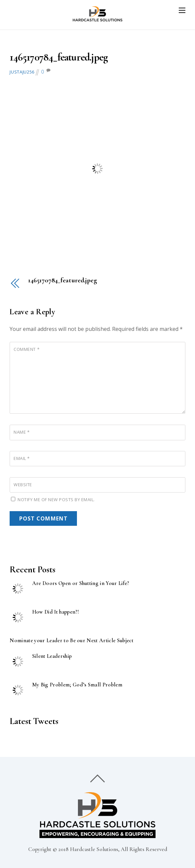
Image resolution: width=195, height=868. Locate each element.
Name (22, 432)
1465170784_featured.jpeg (59, 57)
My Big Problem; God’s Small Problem (77, 685)
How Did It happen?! (56, 612)
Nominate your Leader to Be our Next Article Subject (71, 641)
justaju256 (22, 72)
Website (23, 485)
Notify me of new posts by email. (56, 500)
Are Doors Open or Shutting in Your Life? (81, 583)
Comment (27, 349)
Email (22, 458)
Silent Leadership (52, 656)
